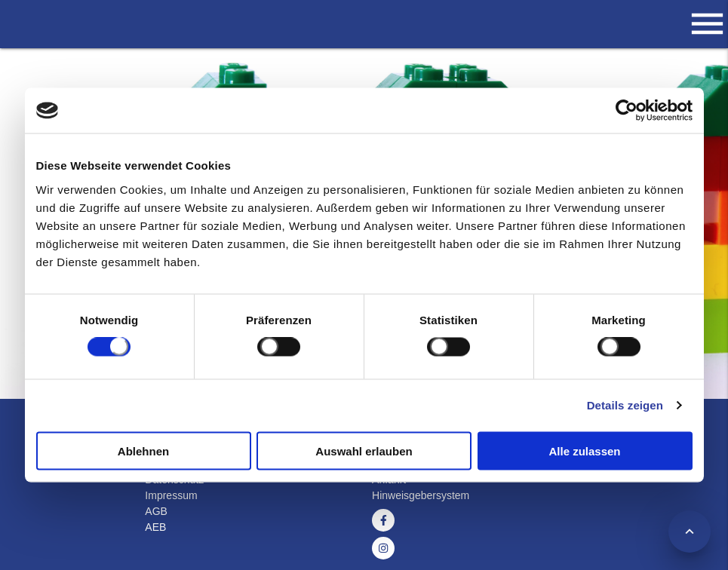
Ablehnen (143, 450)
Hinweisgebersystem (421, 495)
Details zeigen (625, 405)
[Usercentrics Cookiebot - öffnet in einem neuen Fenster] (627, 111)
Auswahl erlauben (364, 450)
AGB (156, 511)
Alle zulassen (584, 450)
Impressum (171, 495)
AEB (155, 527)
